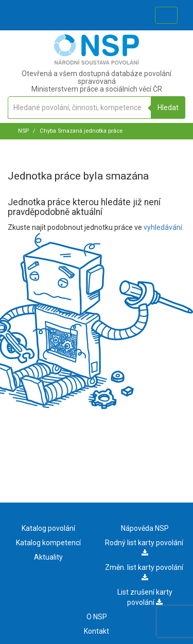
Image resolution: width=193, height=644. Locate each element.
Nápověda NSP (145, 528)
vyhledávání (163, 227)
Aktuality (48, 557)
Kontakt (97, 631)
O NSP (97, 617)
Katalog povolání (48, 528)
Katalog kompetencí (48, 543)
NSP (23, 131)
